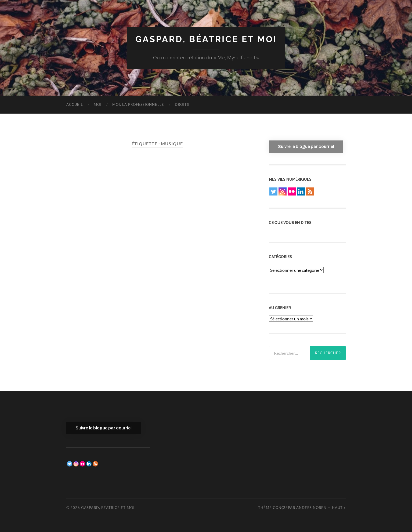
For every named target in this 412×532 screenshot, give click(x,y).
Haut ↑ (339, 508)
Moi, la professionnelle (138, 104)
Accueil (75, 104)
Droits (182, 104)
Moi (98, 104)
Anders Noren (311, 508)
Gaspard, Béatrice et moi (206, 39)
